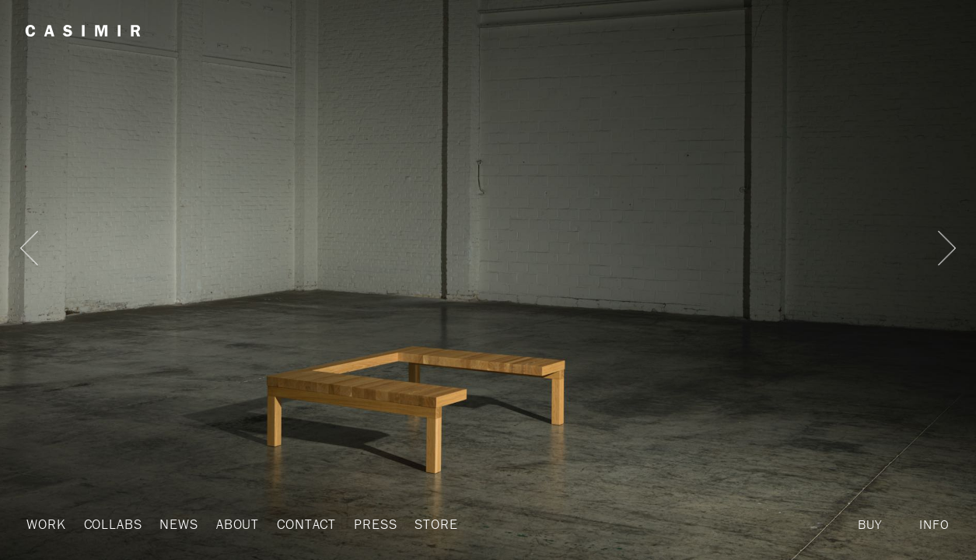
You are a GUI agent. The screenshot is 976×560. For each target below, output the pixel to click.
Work (45, 524)
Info (934, 524)
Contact (294, 524)
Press (359, 524)
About (227, 524)
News (171, 524)
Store (416, 524)
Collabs (108, 524)
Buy (870, 524)
